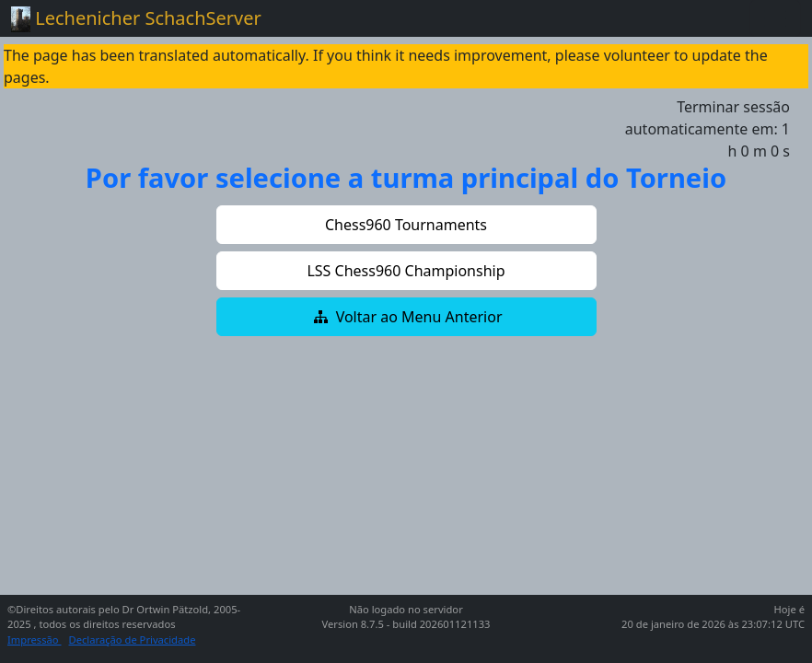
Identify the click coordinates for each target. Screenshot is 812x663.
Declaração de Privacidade (133, 640)
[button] (406, 225)
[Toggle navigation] (775, 18)
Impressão (35, 640)
